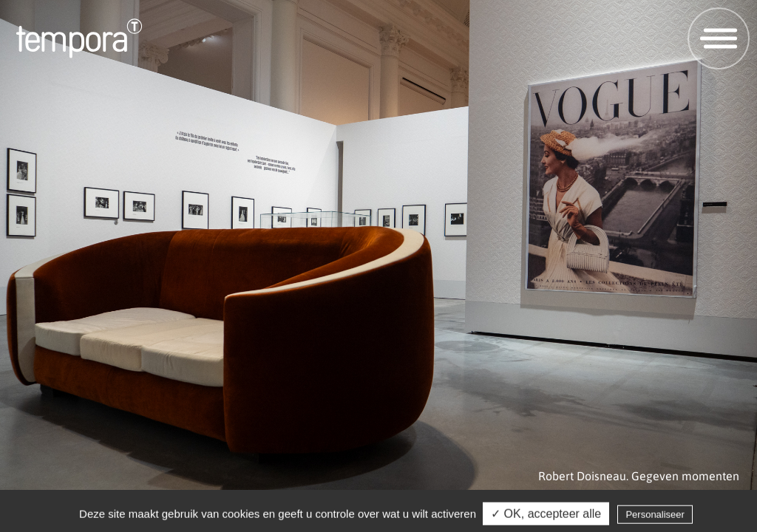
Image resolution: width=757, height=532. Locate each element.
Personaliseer (655, 516)
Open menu (713, 38)
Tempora (79, 38)
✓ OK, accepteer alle (546, 515)
